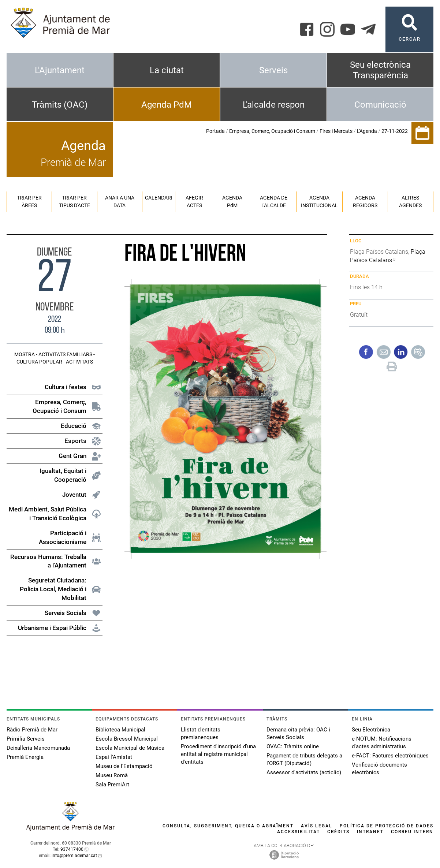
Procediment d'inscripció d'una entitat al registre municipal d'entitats (218, 754)
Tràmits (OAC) (60, 105)
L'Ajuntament (60, 70)
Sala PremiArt (112, 785)
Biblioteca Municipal (120, 730)
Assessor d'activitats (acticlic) (304, 772)
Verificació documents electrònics (379, 769)
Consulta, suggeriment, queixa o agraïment (228, 826)
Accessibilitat (299, 832)
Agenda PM (232, 202)
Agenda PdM (167, 105)
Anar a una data (120, 202)
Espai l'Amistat (114, 757)
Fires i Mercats (336, 131)
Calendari (159, 198)
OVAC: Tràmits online (293, 746)
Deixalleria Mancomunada (38, 748)
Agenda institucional (319, 202)
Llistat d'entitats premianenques (201, 733)
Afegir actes (194, 202)
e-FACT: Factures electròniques (390, 756)
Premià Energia (25, 757)
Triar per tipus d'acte (74, 202)
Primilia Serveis (26, 739)
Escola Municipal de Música (130, 748)
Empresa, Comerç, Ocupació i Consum (272, 131)
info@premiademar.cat (74, 856)
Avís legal (317, 826)
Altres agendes (410, 202)
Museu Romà (112, 775)
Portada (215, 131)
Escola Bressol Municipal (127, 739)
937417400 (72, 849)
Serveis (273, 70)
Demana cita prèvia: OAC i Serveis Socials (298, 733)
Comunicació (380, 105)
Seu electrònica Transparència (380, 70)
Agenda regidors (365, 202)
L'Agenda (367, 131)
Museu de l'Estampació (124, 766)
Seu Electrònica (371, 730)
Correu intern (412, 832)
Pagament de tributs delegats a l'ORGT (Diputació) (304, 759)
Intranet (370, 832)
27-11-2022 (395, 131)
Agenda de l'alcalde (274, 202)
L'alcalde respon (274, 105)
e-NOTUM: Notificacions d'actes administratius (382, 743)
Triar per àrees (29, 202)
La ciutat (167, 70)
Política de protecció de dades (387, 826)
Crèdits (338, 832)
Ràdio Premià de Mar (32, 730)
